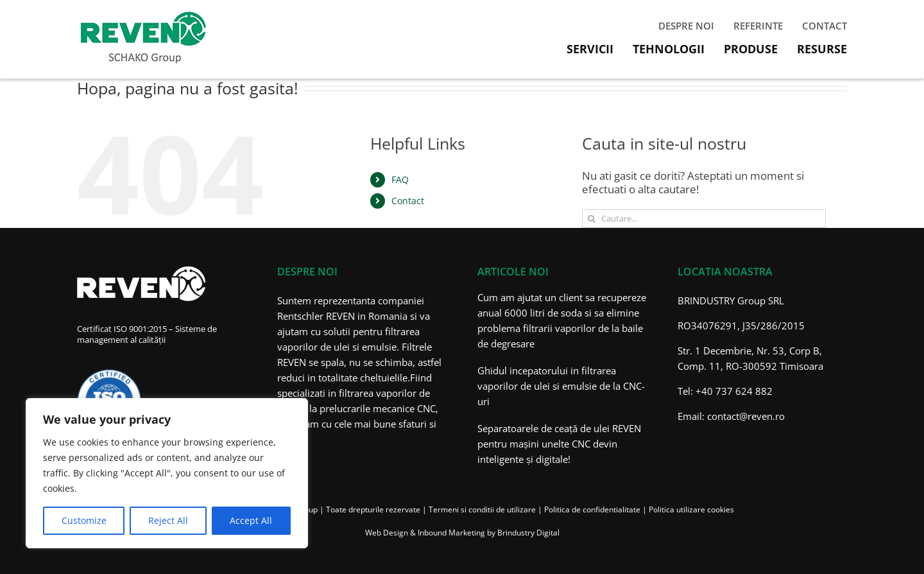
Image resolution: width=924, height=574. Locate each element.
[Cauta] (591, 219)
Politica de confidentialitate (592, 509)
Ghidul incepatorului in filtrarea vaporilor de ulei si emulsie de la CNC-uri (561, 386)
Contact (408, 201)
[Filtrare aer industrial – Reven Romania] (143, 15)
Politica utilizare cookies (691, 509)
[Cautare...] (704, 219)
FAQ (400, 179)
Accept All (251, 520)
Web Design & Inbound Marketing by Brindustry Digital (462, 533)
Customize (84, 520)
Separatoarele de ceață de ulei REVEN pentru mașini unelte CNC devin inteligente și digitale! (559, 444)
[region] (167, 473)
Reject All (168, 520)
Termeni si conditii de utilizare (482, 509)
